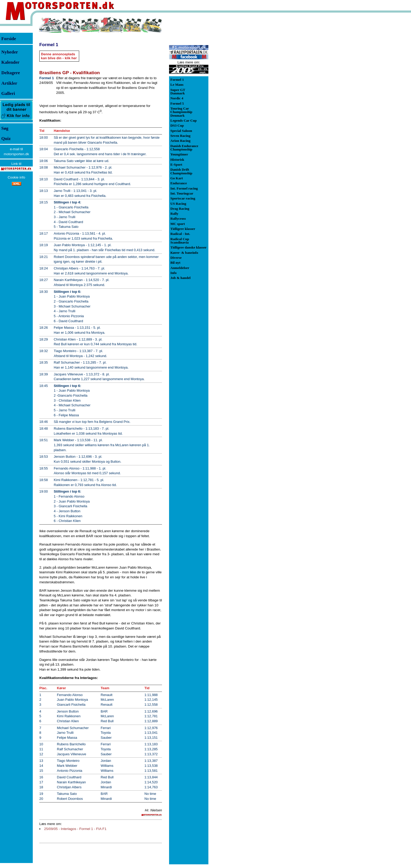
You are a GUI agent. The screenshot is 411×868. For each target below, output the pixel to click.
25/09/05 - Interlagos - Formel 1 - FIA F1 (75, 829)
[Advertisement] (236, 95)
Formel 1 (49, 45)
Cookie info (16, 177)
